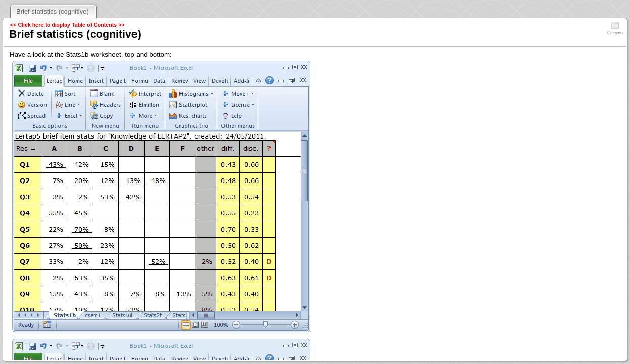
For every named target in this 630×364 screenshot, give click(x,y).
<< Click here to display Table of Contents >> (67, 25)
